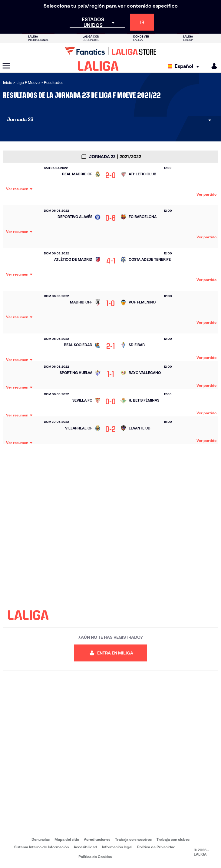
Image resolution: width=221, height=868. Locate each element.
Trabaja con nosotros (133, 839)
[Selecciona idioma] (185, 66)
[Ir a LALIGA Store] (110, 51)
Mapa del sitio (67, 839)
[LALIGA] (98, 66)
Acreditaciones (97, 839)
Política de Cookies (95, 857)
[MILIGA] (212, 66)
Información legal (117, 847)
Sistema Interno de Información (41, 847)
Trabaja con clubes (173, 839)
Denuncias (41, 839)
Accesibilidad (85, 847)
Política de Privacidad (156, 847)
